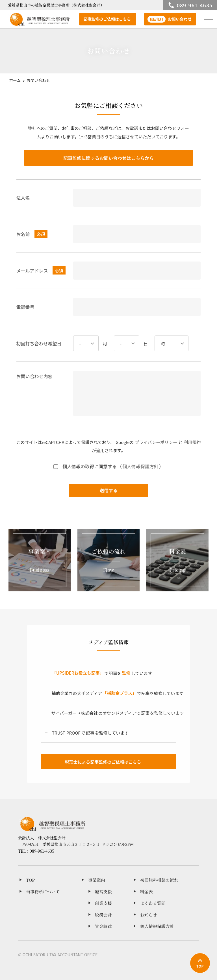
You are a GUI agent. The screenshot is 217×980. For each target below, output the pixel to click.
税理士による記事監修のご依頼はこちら (103, 762)
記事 (145, 713)
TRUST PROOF (66, 733)
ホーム (15, 80)
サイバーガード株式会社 (74, 713)
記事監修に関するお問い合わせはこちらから (108, 158)
